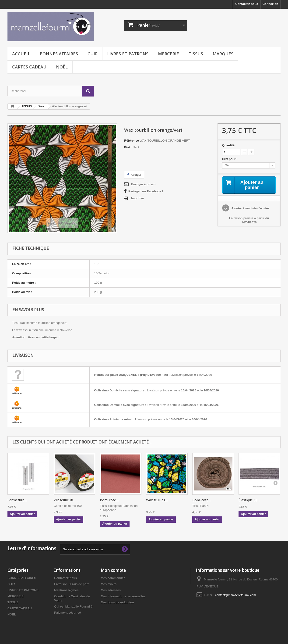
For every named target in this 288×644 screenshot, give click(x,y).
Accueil (21, 54)
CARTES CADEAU (29, 67)
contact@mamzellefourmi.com (236, 595)
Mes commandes (113, 578)
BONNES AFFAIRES (59, 54)
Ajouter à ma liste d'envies (250, 208)
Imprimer (138, 198)
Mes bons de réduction (117, 602)
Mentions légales (66, 590)
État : (128, 147)
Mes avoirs (109, 584)
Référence (132, 141)
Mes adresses (111, 590)
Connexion (270, 4)
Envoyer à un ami (144, 184)
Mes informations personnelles (123, 596)
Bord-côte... (109, 500)
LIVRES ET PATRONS (128, 54)
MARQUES (223, 54)
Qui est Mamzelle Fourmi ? (73, 606)
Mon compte (113, 570)
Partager (134, 175)
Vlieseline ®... (65, 500)
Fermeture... (17, 500)
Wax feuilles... (157, 500)
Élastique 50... (249, 500)
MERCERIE (169, 54)
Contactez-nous (247, 4)
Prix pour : (231, 159)
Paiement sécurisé (67, 613)
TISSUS (196, 54)
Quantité (228, 145)
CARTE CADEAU (20, 608)
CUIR (93, 54)
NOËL (62, 67)
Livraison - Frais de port (71, 584)
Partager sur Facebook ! (146, 191)
